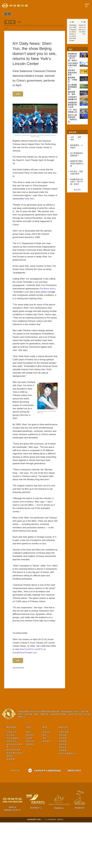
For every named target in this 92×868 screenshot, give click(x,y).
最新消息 (46, 778)
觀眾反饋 (30, 787)
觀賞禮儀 (10, 805)
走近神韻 (10, 781)
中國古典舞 (64, 778)
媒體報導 (30, 790)
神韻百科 (64, 773)
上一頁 (9, 22)
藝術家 (9, 802)
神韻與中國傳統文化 (68, 799)
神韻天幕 (63, 790)
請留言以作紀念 (74, 816)
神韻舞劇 (63, 796)
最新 (28, 778)
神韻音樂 (63, 781)
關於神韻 (11, 773)
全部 (72, 137)
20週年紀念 (12, 778)
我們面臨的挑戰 (13, 795)
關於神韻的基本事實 (14, 791)
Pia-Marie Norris (21, 300)
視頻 (29, 773)
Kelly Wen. (41, 202)
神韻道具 (63, 793)
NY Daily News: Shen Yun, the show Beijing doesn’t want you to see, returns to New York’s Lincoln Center (34, 27)
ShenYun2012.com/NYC (39, 694)
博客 (72, 140)
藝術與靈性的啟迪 (14, 798)
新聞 (19, 22)
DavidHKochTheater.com (25, 698)
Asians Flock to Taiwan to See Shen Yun (82, 30)
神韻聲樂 (63, 784)
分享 (18, 94)
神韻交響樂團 (12, 784)
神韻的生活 (11, 787)
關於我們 (30, 781)
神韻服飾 (63, 787)
